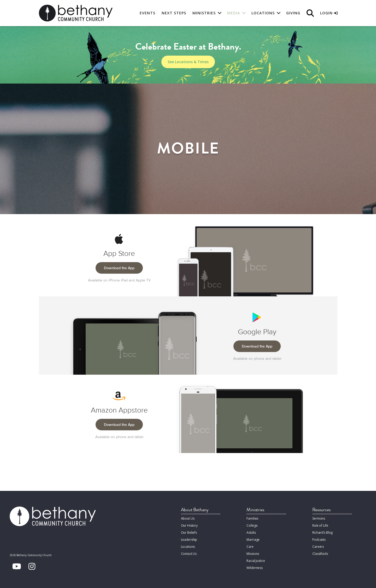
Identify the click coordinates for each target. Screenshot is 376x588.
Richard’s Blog (322, 533)
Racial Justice (256, 561)
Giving (293, 13)
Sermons (319, 518)
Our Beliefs (189, 533)
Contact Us (189, 554)
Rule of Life (320, 525)
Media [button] (234, 13)
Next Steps (174, 13)
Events (148, 13)
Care (250, 547)
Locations (188, 547)
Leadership (189, 540)
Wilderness (255, 568)
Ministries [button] (204, 13)
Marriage (253, 540)
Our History (189, 525)
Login (329, 13)
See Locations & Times (188, 62)
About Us (188, 518)
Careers (318, 547)
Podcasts (319, 540)
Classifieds (320, 554)
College (252, 525)
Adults (251, 533)
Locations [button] (263, 13)
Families (252, 518)
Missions (253, 554)
